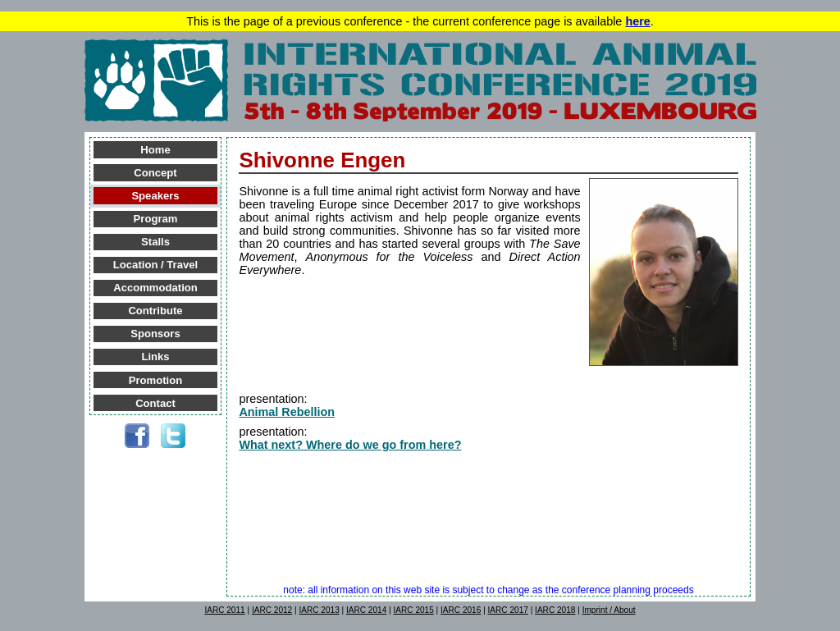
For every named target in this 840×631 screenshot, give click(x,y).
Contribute (155, 311)
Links (155, 357)
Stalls (155, 242)
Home (155, 150)
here (637, 21)
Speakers (155, 196)
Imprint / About (609, 610)
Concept (155, 173)
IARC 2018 (555, 610)
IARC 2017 (508, 610)
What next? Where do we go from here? (350, 445)
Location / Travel (155, 265)
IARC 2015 (414, 610)
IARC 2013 (319, 610)
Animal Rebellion (287, 412)
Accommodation (155, 288)
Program (156, 219)
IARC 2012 (272, 610)
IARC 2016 (461, 610)
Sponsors (155, 334)
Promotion (155, 380)
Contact (155, 403)
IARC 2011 (224, 610)
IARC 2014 (366, 610)
